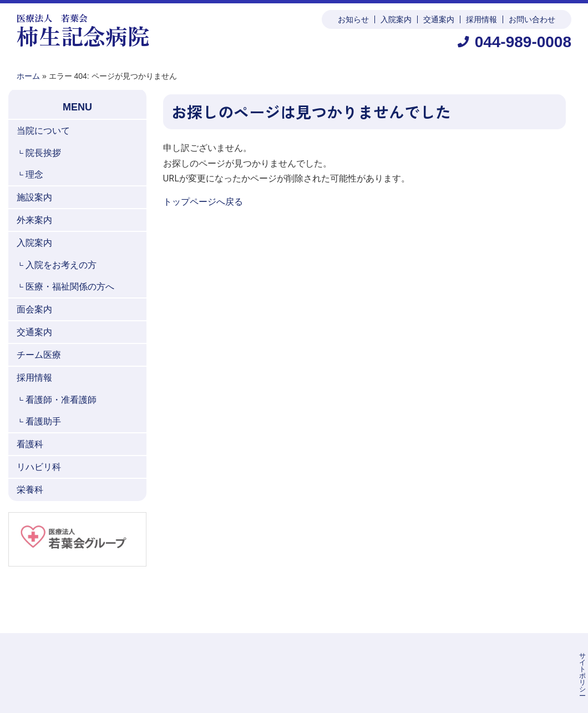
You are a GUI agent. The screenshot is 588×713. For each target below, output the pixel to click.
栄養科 (30, 490)
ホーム (28, 76)
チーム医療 (39, 355)
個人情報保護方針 (437, 656)
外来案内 (34, 220)
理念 (34, 175)
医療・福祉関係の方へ (70, 287)
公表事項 (493, 656)
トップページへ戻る (203, 202)
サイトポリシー (370, 656)
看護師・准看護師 (61, 400)
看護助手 (43, 421)
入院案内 (396, 19)
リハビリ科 (39, 467)
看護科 (30, 444)
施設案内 (34, 197)
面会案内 (34, 309)
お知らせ (353, 19)
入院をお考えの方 (61, 265)
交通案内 (439, 19)
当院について (43, 131)
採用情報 (481, 19)
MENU (77, 107)
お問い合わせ (532, 19)
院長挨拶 (43, 153)
